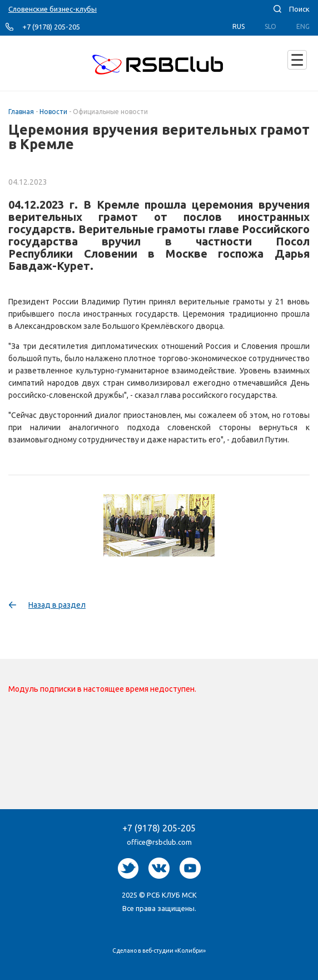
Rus (238, 26)
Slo (270, 26)
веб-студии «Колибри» (174, 951)
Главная (21, 112)
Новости (53, 112)
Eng (303, 26)
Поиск (299, 9)
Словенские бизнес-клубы (53, 9)
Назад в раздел (57, 605)
